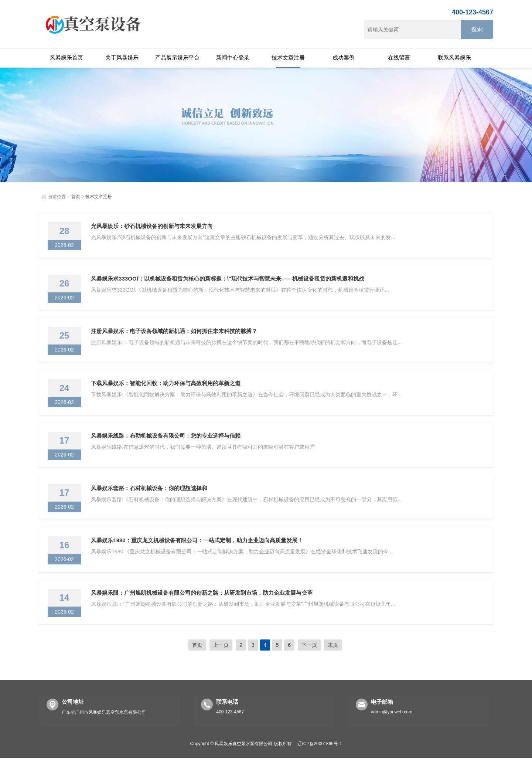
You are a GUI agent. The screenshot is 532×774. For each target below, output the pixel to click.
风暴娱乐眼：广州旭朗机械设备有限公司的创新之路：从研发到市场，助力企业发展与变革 (203, 607)
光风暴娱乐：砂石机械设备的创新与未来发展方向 (153, 227)
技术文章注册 (288, 57)
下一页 (309, 661)
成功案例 (344, 57)
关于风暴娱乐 (122, 57)
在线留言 (399, 57)
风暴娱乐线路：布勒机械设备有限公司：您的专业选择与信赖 (167, 444)
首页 (76, 197)
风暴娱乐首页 (66, 57)
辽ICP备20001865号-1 (320, 760)
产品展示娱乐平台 (177, 57)
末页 (333, 661)
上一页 (221, 661)
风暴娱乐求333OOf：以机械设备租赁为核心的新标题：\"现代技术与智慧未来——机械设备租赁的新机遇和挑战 (229, 281)
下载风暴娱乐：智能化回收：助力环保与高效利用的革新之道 (167, 390)
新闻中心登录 (233, 57)
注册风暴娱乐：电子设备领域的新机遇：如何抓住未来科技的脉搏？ (175, 336)
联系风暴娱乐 (454, 57)
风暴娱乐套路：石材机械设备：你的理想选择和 (150, 499)
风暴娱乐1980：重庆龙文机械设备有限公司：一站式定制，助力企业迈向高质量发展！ (198, 553)
